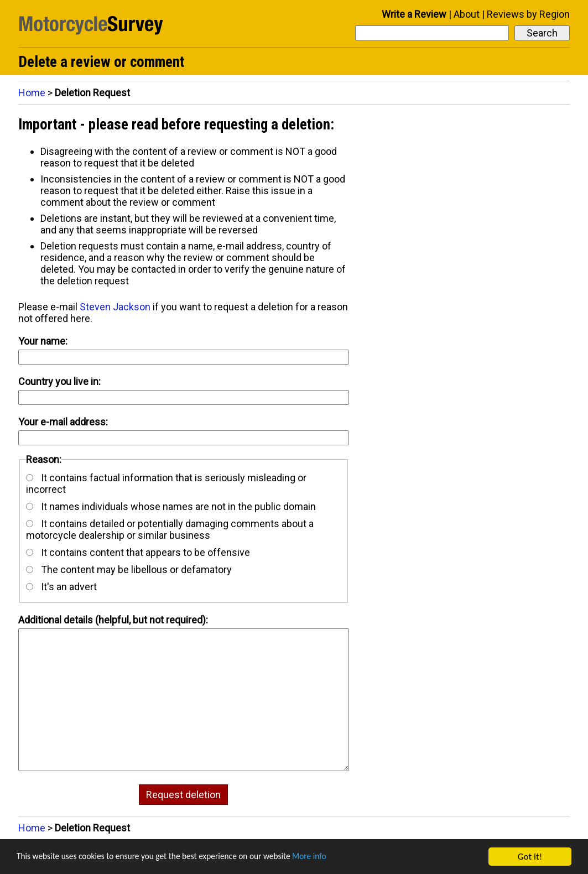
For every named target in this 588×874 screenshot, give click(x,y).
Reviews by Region (528, 14)
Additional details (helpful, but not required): (113, 620)
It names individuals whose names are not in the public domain (171, 506)
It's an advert (61, 587)
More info (340, 857)
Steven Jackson (115, 307)
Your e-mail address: (63, 422)
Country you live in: (59, 381)
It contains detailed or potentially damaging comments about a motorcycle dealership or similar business (170, 529)
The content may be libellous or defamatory (129, 569)
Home (32, 93)
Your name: (43, 341)
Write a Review (414, 14)
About (467, 14)
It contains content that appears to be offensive (138, 552)
